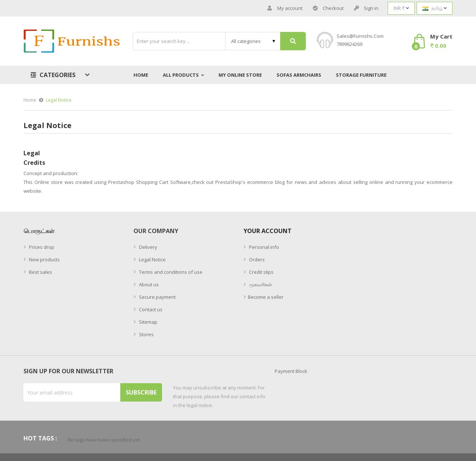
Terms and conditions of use (170, 272)
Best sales (40, 272)
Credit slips (261, 272)
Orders (256, 259)
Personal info (263, 247)
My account (285, 8)
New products (44, 259)
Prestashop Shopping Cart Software (149, 182)
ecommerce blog (266, 182)
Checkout (328, 8)
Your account (268, 231)
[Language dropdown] (435, 8)
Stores (146, 334)
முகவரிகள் (260, 284)
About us (148, 284)
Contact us (150, 309)
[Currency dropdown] (401, 8)
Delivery (148, 247)
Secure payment (157, 297)
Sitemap (148, 322)
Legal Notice (152, 259)
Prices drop (41, 247)
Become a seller (266, 297)
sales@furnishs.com (360, 36)
